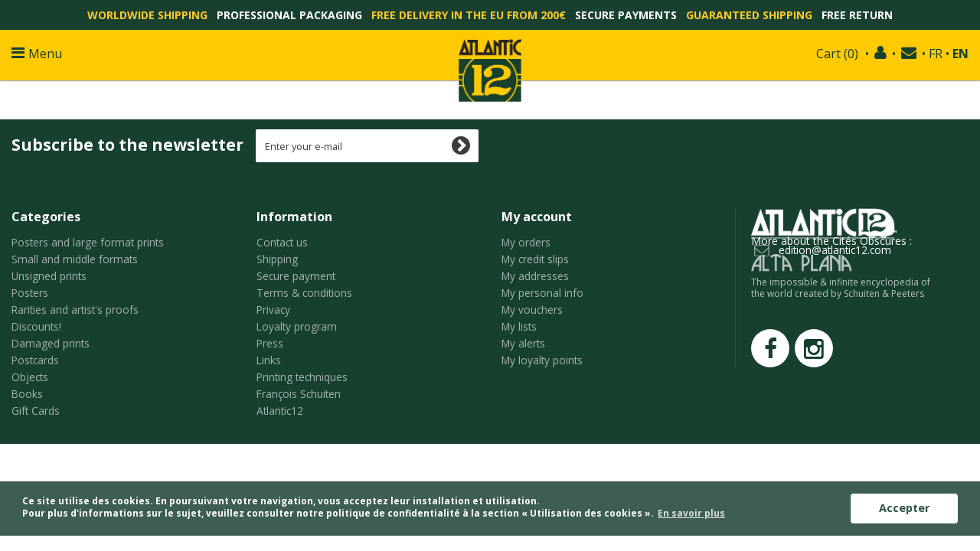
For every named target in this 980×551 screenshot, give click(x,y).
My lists (519, 326)
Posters (30, 293)
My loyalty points (542, 360)
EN (960, 54)
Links (269, 360)
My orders (526, 242)
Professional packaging (289, 15)
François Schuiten (299, 394)
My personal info (542, 293)
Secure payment (296, 276)
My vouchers (532, 310)
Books (27, 394)
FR (936, 54)
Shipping (277, 259)
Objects (30, 377)
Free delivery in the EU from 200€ (469, 15)
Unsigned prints (49, 276)
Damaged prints (51, 343)
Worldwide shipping (147, 15)
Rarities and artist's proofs (75, 310)
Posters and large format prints (88, 242)
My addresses (535, 276)
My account (537, 217)
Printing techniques (302, 377)
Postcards (35, 360)
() (837, 54)
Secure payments (626, 15)
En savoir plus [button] (691, 513)
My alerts (523, 343)
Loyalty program (297, 326)
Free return (857, 15)
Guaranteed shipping (749, 15)
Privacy (273, 310)
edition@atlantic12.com (835, 250)
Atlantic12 (280, 411)
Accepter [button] (904, 508)
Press (270, 343)
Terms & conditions (304, 293)
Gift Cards (36, 411)
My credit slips (535, 259)
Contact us (282, 242)
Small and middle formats (75, 259)
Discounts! (36, 326)
